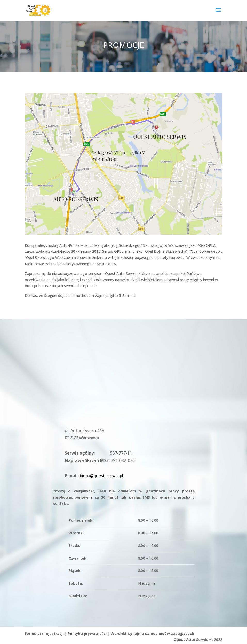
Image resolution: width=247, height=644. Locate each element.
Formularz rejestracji (44, 634)
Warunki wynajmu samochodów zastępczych (152, 634)
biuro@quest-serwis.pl (101, 476)
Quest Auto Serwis (191, 639)
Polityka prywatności (87, 634)
